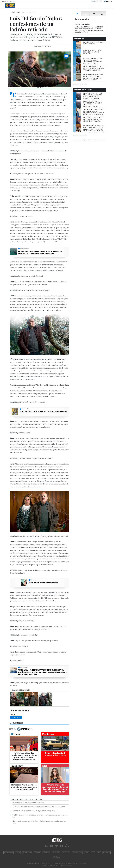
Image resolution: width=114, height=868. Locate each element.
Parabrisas (66, 853)
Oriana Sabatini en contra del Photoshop (28, 802)
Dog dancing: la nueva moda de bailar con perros (43, 412)
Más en (21, 729)
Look (87, 853)
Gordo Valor (16, 717)
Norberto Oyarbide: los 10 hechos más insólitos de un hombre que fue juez (39, 822)
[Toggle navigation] (3, 6)
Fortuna (38, 853)
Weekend (56, 853)
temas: (13, 715)
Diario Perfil (8, 853)
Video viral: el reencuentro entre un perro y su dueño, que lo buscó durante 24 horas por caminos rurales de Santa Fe (43, 672)
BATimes (57, 857)
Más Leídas (79, 39)
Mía (99, 853)
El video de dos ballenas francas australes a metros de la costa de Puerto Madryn (40, 253)
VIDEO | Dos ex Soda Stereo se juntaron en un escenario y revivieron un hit (40, 816)
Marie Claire (27, 853)
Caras (18, 853)
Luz (93, 853)
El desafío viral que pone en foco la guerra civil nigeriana (34, 811)
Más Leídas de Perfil (83, 90)
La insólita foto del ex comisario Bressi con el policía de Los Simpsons (39, 807)
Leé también (25, 249)
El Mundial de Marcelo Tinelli (43, 583)
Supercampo (77, 853)
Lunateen (107, 853)
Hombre (47, 853)
